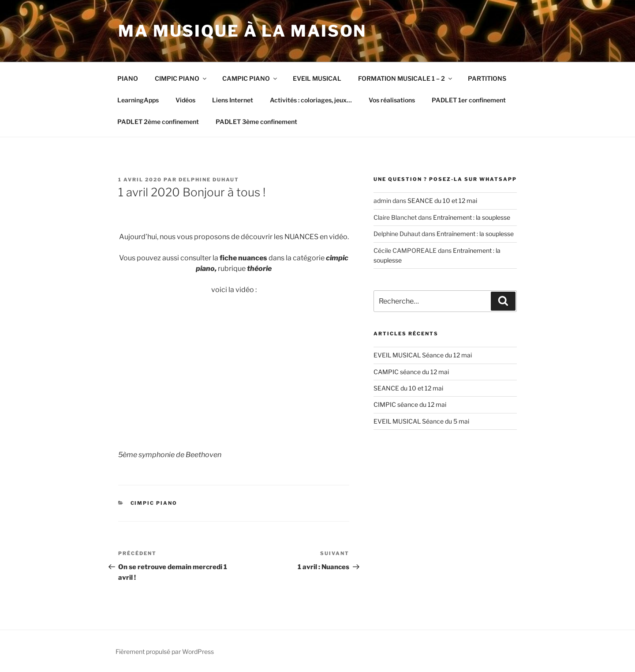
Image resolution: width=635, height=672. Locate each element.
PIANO (128, 78)
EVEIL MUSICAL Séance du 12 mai (423, 355)
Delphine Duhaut (209, 180)
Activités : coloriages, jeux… (311, 100)
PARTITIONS (487, 78)
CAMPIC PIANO (250, 78)
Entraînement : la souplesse (472, 217)
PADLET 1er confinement (469, 100)
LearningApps (138, 100)
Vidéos (185, 100)
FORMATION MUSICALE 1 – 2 (406, 78)
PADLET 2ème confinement (158, 122)
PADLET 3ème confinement (256, 122)
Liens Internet (233, 100)
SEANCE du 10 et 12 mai (442, 201)
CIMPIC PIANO (181, 78)
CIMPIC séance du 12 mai (410, 404)
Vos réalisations (392, 100)
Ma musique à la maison (242, 31)
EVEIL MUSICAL (317, 78)
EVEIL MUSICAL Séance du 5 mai (421, 421)
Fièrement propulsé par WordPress (165, 651)
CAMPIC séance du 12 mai (411, 372)
